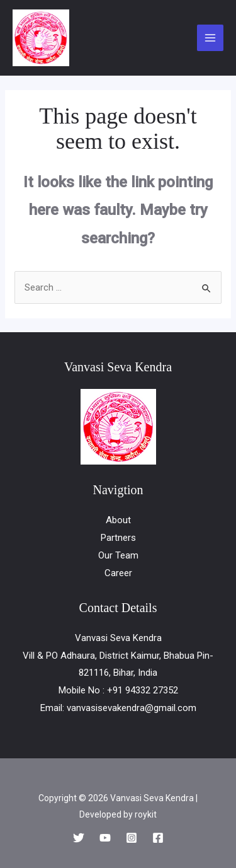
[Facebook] (158, 838)
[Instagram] (132, 838)
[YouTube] (105, 838)
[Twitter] (79, 838)
